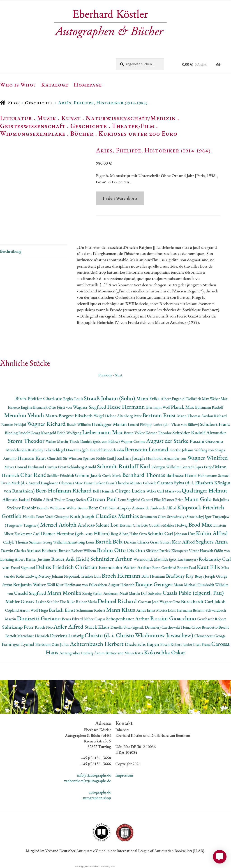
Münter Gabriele (143, 483)
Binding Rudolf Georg (23, 433)
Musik (47, 118)
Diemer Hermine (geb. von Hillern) (76, 533)
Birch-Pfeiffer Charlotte (39, 398)
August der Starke (168, 441)
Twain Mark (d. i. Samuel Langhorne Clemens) (38, 483)
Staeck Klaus (97, 627)
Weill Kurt (56, 585)
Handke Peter (34, 517)
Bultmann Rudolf (209, 407)
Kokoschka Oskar (165, 652)
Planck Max (183, 407)
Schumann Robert (91, 610)
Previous (105, 375)
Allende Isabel (17, 499)
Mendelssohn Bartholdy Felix (29, 450)
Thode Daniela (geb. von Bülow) (95, 441)
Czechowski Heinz (177, 627)
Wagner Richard (47, 424)
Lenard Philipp (140, 424)
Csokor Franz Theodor (112, 483)
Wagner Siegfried (90, 407)
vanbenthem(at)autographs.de (88, 781)
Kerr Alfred (184, 542)
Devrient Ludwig (67, 636)
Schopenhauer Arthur (128, 619)
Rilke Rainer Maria (82, 602)
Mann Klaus (121, 610)
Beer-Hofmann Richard (64, 490)
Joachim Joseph (130, 458)
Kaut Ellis (209, 567)
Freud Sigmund (23, 568)
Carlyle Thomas (16, 542)
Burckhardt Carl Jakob (203, 601)
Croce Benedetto (205, 627)
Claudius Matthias (118, 516)
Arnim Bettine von (109, 653)
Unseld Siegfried (31, 593)
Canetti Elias (152, 500)
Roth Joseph (83, 516)
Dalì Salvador (152, 593)
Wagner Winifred (207, 458)
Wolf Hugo (40, 610)
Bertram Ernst (160, 415)
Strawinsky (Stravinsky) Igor (190, 517)
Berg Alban (120, 534)
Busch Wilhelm (79, 424)
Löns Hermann (180, 610)
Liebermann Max (103, 432)
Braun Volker (135, 433)
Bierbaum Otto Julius (52, 644)
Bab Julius (221, 500)
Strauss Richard (43, 550)
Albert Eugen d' (173, 399)
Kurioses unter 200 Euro (138, 133)
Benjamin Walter (30, 584)
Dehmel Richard (118, 601)
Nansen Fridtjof (14, 424)
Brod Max (201, 524)
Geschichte (39, 103)
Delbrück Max (198, 399)
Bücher (82, 133)
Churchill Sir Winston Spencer (71, 458)
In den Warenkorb (120, 198)
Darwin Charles (14, 551)
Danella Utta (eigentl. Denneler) (136, 627)
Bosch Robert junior (177, 644)
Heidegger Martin (110, 424)
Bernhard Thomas (144, 475)
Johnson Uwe (185, 534)
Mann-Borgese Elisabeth (69, 416)
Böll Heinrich (104, 491)
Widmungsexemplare (33, 133)
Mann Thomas (189, 416)
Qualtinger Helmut (204, 490)
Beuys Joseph (205, 576)
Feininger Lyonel (18, 644)
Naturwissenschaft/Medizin (131, 118)
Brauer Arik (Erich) (71, 559)
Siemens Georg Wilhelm (48, 542)
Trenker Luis (91, 576)
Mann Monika (65, 593)
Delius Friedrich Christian (67, 567)
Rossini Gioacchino (174, 618)
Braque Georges (155, 584)
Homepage (88, 84)
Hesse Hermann (127, 407)
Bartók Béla (110, 541)
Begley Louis (74, 399)
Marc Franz (84, 483)
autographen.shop (97, 798)
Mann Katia (134, 653)
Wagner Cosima (133, 441)
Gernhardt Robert (212, 619)
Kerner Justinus (38, 559)
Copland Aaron (18, 610)
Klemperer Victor (186, 551)
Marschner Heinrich (33, 636)
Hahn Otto (139, 534)
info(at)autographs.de (94, 775)
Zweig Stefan (93, 593)
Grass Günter (161, 542)
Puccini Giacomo (206, 441)
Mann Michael (186, 585)
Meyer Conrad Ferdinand (25, 467)
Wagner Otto (170, 602)
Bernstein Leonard (147, 449)
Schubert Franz (215, 424)
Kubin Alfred (212, 533)
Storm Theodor (27, 441)
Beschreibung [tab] (11, 251)
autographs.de (100, 792)
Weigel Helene (105, 416)
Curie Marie (112, 475)
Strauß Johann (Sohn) (110, 398)
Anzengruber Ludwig (77, 653)
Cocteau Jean (149, 602)
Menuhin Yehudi (25, 415)
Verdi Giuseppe (58, 517)
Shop (14, 103)
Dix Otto (136, 550)
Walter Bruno (77, 508)
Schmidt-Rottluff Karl (124, 466)
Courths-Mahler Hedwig (169, 525)
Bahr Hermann (154, 576)
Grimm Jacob (89, 475)
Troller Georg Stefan (70, 500)
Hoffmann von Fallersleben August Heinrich (100, 585)
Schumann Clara (154, 517)
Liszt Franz (202, 644)
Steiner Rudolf (22, 508)
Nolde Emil (105, 458)
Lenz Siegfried (130, 500)
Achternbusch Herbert (97, 644)
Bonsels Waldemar (52, 508)
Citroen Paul (102, 499)
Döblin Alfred (42, 500)
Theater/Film (133, 126)
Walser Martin (57, 441)
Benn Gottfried (165, 568)
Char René (34, 475)
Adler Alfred (69, 626)
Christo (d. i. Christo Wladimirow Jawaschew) (140, 635)
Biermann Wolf (159, 407)
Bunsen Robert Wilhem (78, 551)
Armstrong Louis (81, 542)
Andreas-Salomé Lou (99, 525)
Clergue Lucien (131, 491)
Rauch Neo (44, 627)
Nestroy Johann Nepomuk (60, 576)
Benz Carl (99, 508)
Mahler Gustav (21, 601)
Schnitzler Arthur (112, 559)
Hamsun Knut (32, 458)
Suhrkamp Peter (18, 627)
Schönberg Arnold (82, 467)
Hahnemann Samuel (214, 475)
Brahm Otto (112, 550)
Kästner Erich (173, 500)
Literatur (16, 118)
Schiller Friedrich (61, 475)
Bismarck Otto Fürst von (53, 407)
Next (119, 375)
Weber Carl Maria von (164, 491)
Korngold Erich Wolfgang (62, 433)
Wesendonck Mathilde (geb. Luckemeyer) (166, 559)
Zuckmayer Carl (28, 534)
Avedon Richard (214, 416)
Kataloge (55, 84)
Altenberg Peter (130, 416)
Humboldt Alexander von (166, 458)
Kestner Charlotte (134, 525)
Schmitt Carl (161, 533)
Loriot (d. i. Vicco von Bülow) (176, 424)
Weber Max (219, 399)
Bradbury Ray (180, 576)
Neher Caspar (95, 619)
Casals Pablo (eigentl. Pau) (193, 593)
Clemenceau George (210, 636)
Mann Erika (148, 398)
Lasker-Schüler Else (51, 602)
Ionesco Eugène (21, 407)
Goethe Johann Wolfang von (192, 450)
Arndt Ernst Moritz (152, 610)
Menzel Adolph (59, 524)
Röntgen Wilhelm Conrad (172, 467)
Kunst (71, 118)
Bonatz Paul (187, 568)
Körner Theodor (159, 433)
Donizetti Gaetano (39, 618)
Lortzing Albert (13, 559)
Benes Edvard (73, 619)
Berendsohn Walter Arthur (125, 567)
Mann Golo (199, 499)
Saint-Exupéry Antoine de (129, 508)
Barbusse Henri (182, 475)
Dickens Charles (137, 542)
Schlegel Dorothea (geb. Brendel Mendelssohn (89, 450)
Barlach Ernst (62, 610)
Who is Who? (18, 84)
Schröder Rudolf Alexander (199, 433)
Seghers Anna (212, 541)
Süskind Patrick (159, 551)
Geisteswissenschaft (33, 126)
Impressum (124, 775)
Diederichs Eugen (142, 644)
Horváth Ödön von (215, 551)
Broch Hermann (122, 575)
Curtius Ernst (56, 467)
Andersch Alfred (164, 508)
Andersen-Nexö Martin (122, 593)
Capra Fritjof (204, 467)
